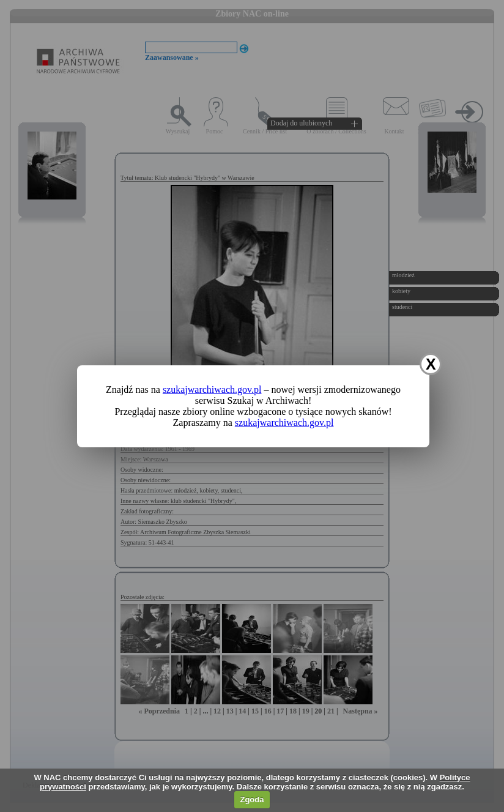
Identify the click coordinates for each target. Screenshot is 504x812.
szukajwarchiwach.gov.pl (212, 389)
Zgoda (252, 799)
